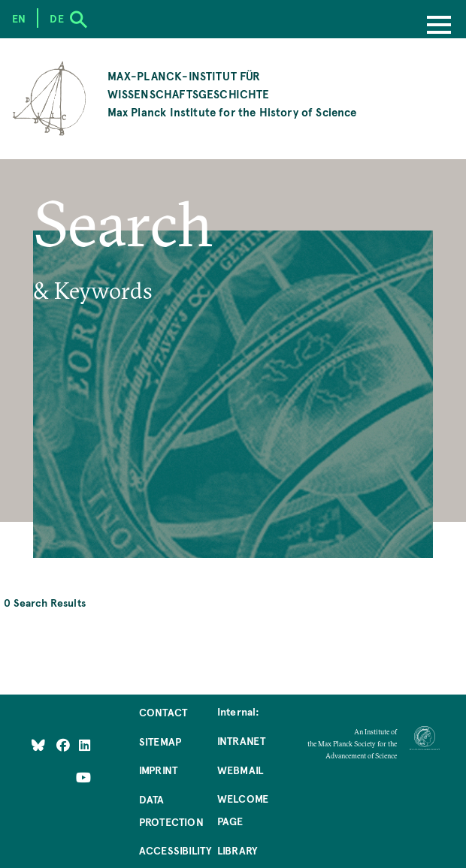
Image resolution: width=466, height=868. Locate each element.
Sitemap (160, 741)
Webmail (240, 770)
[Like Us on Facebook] (64, 744)
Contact (163, 712)
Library (237, 850)
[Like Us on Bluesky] (38, 744)
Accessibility (175, 850)
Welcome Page (243, 809)
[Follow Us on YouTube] (83, 776)
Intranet (241, 740)
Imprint (158, 770)
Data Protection (171, 810)
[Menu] (439, 26)
